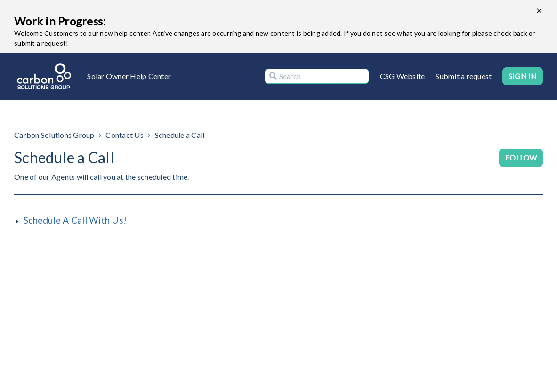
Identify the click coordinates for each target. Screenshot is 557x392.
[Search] (317, 76)
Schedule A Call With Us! (75, 220)
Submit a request (464, 76)
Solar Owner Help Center (129, 76)
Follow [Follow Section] (521, 157)
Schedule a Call (180, 135)
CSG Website (403, 76)
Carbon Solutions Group (54, 135)
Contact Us (125, 135)
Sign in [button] (523, 76)
